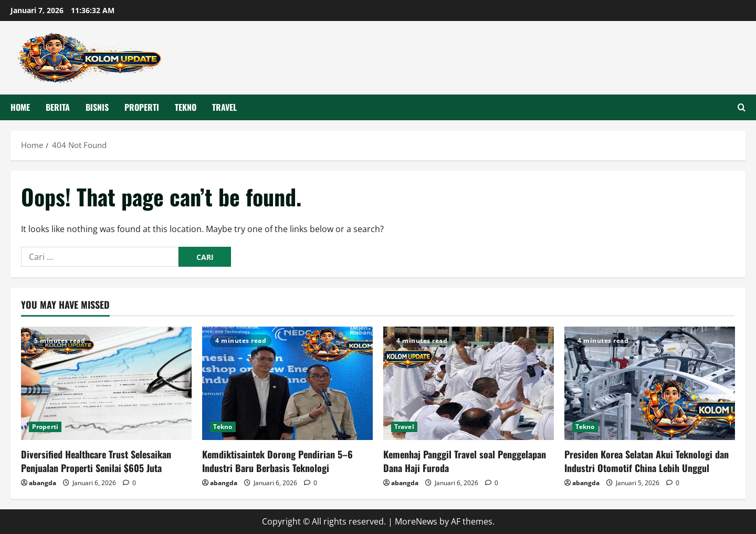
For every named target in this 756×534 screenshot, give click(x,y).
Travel (224, 107)
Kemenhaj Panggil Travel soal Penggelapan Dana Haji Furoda (465, 461)
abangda (43, 483)
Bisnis (97, 107)
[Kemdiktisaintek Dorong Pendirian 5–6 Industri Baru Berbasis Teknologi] (287, 384)
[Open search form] (742, 107)
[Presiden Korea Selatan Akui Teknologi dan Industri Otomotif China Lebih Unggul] (650, 384)
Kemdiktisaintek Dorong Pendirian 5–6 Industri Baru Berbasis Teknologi (277, 461)
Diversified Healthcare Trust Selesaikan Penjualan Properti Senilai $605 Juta (96, 461)
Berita (58, 107)
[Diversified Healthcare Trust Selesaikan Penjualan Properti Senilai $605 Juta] (106, 384)
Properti (142, 107)
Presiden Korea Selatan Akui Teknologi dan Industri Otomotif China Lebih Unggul (647, 461)
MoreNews (416, 521)
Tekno (186, 107)
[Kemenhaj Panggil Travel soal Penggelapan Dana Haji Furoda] (469, 384)
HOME (20, 107)
